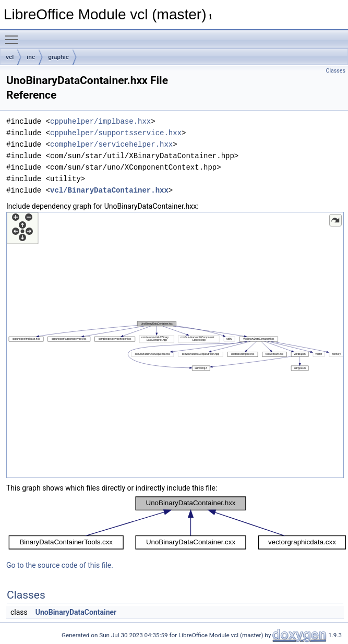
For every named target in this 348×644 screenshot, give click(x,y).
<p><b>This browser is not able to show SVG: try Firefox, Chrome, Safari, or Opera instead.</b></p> (175, 345)
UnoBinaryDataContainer (76, 612)
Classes (336, 71)
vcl (10, 57)
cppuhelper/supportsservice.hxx (116, 133)
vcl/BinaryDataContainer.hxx (109, 190)
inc (31, 57)
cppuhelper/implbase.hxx (100, 121)
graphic (58, 57)
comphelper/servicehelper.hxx (111, 144)
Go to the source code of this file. (60, 565)
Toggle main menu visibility (14, 35)
